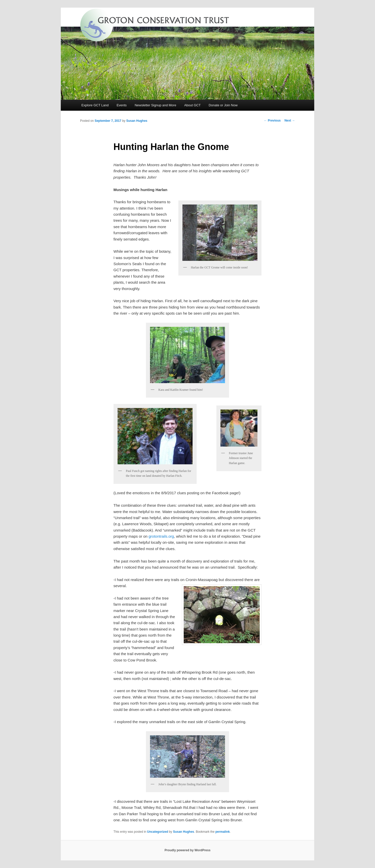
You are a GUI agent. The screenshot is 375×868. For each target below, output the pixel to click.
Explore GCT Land (95, 105)
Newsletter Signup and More (155, 105)
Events (122, 105)
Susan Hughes (137, 121)
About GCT (192, 105)
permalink (223, 832)
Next (290, 121)
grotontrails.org (161, 536)
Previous (272, 121)
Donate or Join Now (223, 105)
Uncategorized (158, 832)
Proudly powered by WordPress (187, 850)
